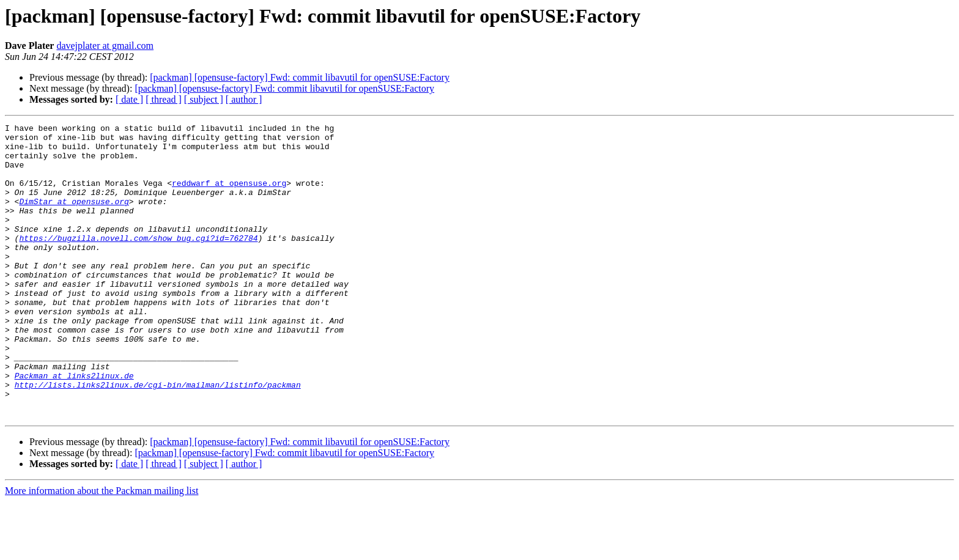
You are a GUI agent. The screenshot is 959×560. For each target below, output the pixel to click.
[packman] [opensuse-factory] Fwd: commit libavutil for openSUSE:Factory (300, 77)
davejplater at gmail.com (105, 46)
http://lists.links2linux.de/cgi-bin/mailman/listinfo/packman (158, 438)
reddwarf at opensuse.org (229, 196)
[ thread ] (164, 99)
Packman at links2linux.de (74, 427)
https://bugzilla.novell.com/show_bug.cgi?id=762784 (138, 262)
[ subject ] (204, 99)
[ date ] (129, 99)
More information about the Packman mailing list (102, 549)
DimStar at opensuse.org (74, 218)
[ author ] (244, 99)
